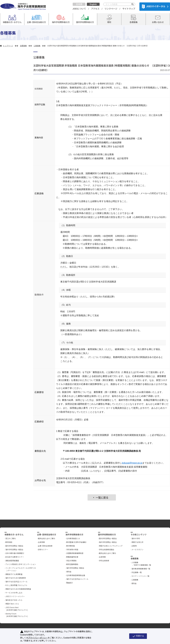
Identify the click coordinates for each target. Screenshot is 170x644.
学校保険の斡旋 (72, 550)
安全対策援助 (71, 561)
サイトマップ (129, 9)
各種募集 (23, 46)
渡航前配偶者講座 (12, 561)
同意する (138, 636)
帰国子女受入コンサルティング (111, 546)
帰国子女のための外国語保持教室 (18, 589)
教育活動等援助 (72, 564)
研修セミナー (43, 550)
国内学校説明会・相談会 (14, 546)
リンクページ (111, 9)
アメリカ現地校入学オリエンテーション (21, 564)
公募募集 (37, 46)
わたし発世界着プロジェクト (16, 585)
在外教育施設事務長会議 (76, 575)
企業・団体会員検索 (45, 546)
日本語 (79, 4)
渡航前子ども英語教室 (14, 574)
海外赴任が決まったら (14, 600)
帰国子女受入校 (137, 542)
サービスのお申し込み (14, 593)
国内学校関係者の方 (107, 535)
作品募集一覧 (137, 572)
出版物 (134, 546)
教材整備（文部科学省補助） (76, 542)
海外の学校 (136, 539)
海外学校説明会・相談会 (14, 550)
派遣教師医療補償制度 (75, 553)
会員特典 (41, 542)
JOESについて (79, 9)
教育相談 (9, 542)
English (93, 4)
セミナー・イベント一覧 (140, 576)
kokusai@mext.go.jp (132, 463)
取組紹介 (70, 583)
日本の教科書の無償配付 (15, 553)
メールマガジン (137, 550)
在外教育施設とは (73, 539)
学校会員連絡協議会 (107, 550)
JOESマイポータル (154, 7)
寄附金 (69, 572)
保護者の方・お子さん (14, 535)
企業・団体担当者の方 (47, 535)
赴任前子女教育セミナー (15, 557)
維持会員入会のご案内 (46, 539)
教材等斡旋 (71, 546)
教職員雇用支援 (72, 557)
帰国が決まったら (12, 604)
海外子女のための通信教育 (16, 578)
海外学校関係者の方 (74, 535)
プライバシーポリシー (38, 638)
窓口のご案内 (10, 539)
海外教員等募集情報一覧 (141, 569)
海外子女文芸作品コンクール (16, 582)
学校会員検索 (104, 561)
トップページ (8, 46)
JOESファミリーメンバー (15, 596)
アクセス (95, 9)
